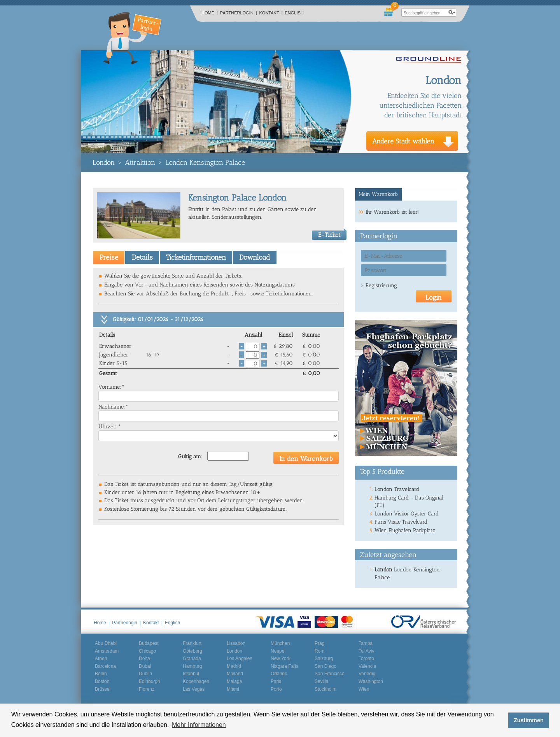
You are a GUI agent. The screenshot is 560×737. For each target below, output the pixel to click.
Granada (192, 658)
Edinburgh (150, 681)
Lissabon (236, 643)
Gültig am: (190, 457)
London (104, 162)
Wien (364, 689)
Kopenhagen (196, 681)
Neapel (278, 651)
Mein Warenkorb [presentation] (378, 194)
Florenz (147, 689)
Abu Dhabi (106, 643)
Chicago (147, 651)
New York (281, 658)
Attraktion (140, 162)
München (280, 643)
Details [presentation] (142, 257)
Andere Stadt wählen (403, 141)
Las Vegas (194, 689)
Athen (101, 658)
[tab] (109, 257)
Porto (276, 689)
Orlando (279, 674)
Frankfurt (192, 643)
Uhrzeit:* (110, 427)
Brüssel (103, 689)
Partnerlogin (239, 13)
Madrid (234, 666)
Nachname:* (113, 407)
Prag (319, 643)
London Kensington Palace (205, 162)
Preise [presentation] (109, 257)
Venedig (367, 674)
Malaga (234, 681)
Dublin (145, 674)
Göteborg (192, 651)
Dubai (145, 666)
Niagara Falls (284, 666)
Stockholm (325, 689)
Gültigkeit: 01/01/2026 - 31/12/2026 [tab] (158, 319)
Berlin (101, 674)
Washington (371, 681)
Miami (233, 689)
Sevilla (321, 681)
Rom (319, 651)
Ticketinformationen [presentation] (196, 257)
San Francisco (330, 674)
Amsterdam (107, 651)
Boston (102, 681)
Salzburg (324, 658)
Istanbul (191, 674)
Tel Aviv (366, 651)
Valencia (367, 666)
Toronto (366, 658)
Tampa (366, 643)
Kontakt (271, 13)
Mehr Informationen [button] (199, 725)
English (294, 13)
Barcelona (105, 666)
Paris (276, 681)
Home (210, 13)
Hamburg (192, 666)
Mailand (235, 674)
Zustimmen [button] (529, 720)
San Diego (325, 666)
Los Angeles (239, 658)
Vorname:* (111, 387)
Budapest (149, 643)
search (452, 12)
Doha (144, 658)
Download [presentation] (255, 257)
